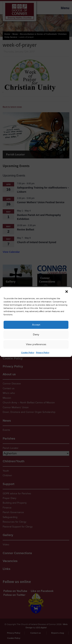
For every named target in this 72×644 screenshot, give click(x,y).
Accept (36, 325)
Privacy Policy (43, 352)
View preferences (36, 344)
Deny (36, 335)
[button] (67, 291)
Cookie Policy (28, 352)
